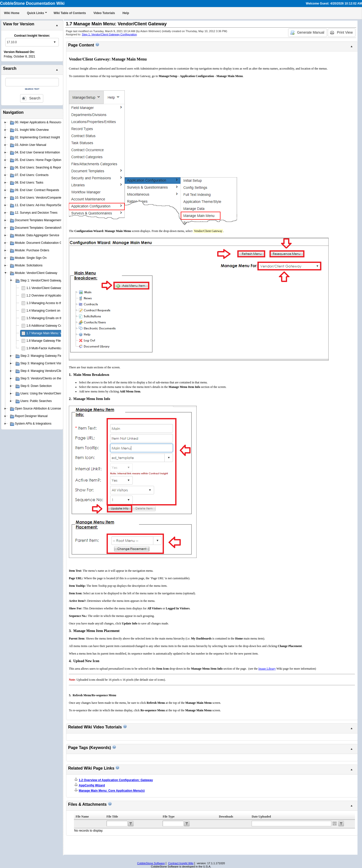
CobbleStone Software (151, 863)
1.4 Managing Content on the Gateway (52, 311)
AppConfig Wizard (92, 785)
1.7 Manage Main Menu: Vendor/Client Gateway (58, 333)
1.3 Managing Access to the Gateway (51, 303)
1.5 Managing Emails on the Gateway (51, 318)
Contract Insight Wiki (181, 863)
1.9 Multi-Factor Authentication (47, 348)
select (55, 42)
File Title (112, 817)
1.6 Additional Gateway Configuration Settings (57, 326)
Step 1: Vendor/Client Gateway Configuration (109, 34)
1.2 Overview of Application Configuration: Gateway (61, 296)
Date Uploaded (261, 817)
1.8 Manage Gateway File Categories (51, 341)
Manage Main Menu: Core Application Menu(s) (112, 791)
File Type (169, 817)
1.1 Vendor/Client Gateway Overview (51, 288)
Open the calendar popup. (335, 824)
